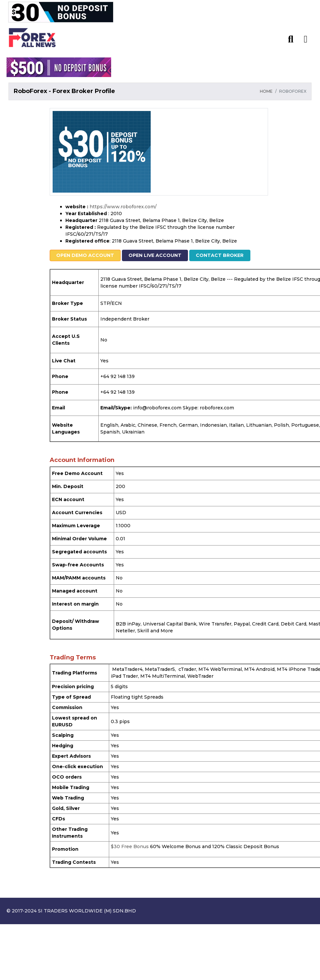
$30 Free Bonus (130, 846)
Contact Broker (218, 255)
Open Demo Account (85, 255)
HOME (266, 91)
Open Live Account (154, 255)
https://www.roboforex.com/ (123, 207)
